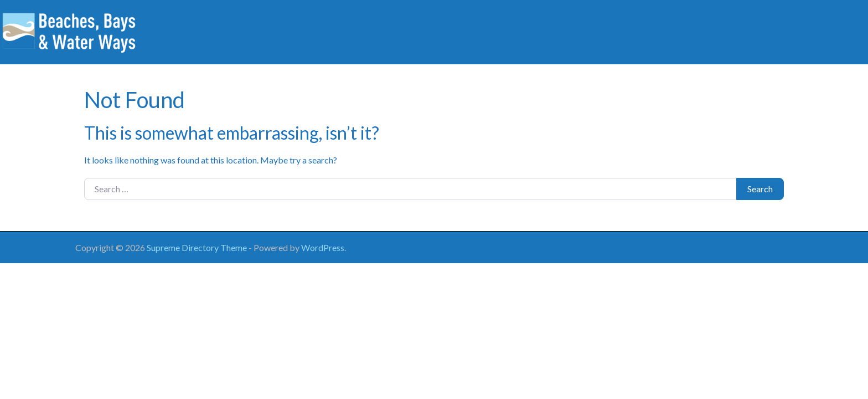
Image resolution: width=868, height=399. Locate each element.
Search (760, 189)
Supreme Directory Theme (198, 247)
